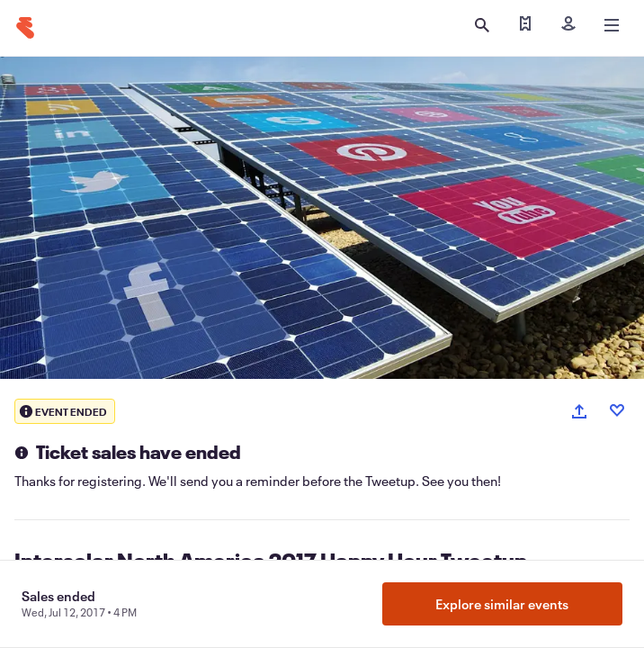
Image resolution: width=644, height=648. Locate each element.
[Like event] (617, 410)
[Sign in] (568, 25)
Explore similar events (502, 604)
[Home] (25, 28)
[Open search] (482, 25)
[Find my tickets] (525, 25)
